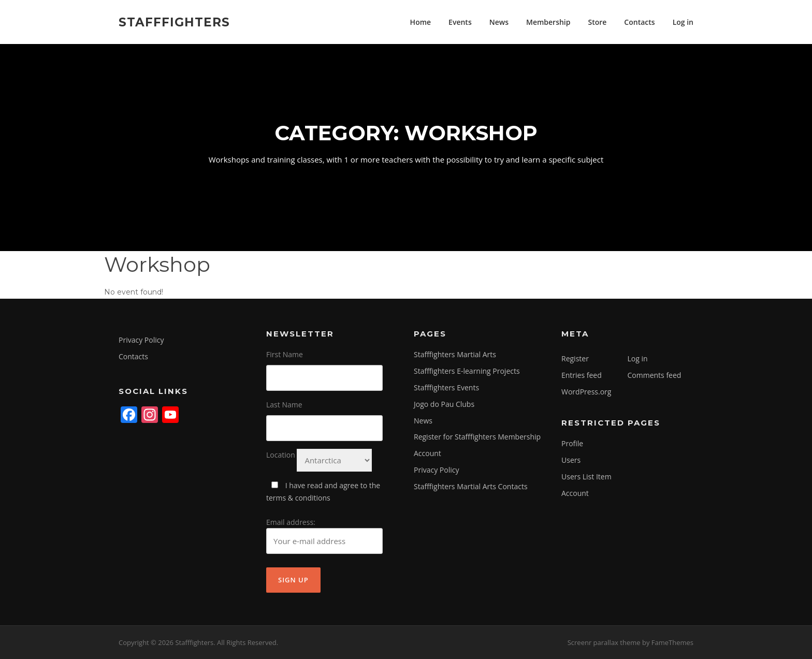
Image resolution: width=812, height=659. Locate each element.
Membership (548, 22)
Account (427, 453)
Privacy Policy (141, 340)
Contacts (639, 22)
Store (597, 22)
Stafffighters (174, 22)
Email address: (324, 536)
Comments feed (655, 375)
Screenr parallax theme (604, 642)
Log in (683, 22)
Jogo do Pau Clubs (444, 404)
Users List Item (586, 477)
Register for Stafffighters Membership (477, 437)
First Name (285, 354)
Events (460, 22)
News (499, 22)
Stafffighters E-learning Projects (467, 371)
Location (281, 455)
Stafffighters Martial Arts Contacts (471, 486)
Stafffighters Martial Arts (455, 354)
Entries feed (582, 375)
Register (575, 358)
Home (421, 22)
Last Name (284, 405)
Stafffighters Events (446, 387)
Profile (572, 443)
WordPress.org (586, 392)
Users (571, 460)
